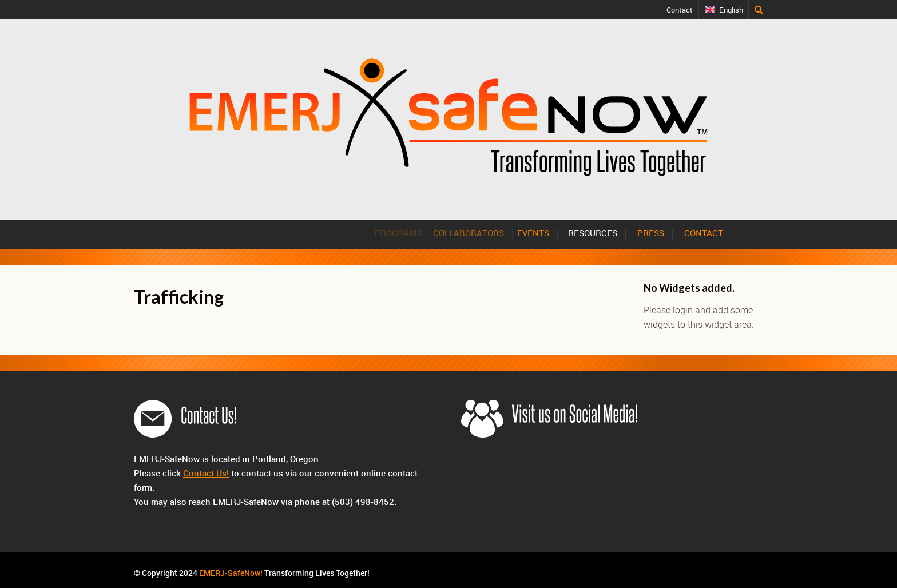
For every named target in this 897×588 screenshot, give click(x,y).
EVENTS (538, 233)
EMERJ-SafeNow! (231, 573)
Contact (680, 10)
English (731, 10)
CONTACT (704, 233)
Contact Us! (206, 473)
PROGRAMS (403, 233)
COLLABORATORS (475, 233)
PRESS (651, 233)
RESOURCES (593, 233)
